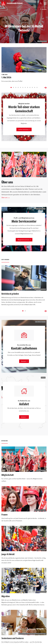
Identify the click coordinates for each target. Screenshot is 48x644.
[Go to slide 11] (35, 87)
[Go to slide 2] (13, 87)
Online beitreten (24, 129)
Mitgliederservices (24, 240)
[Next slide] (45, 87)
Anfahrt (24, 417)
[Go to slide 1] (11, 87)
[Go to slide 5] (21, 87)
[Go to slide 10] (32, 87)
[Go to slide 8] (28, 87)
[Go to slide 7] (25, 87)
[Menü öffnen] (45, 4)
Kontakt (24, 361)
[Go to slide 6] (23, 87)
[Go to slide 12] (37, 87)
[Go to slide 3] (16, 87)
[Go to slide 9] (30, 87)
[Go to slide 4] (18, 87)
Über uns (5, 197)
